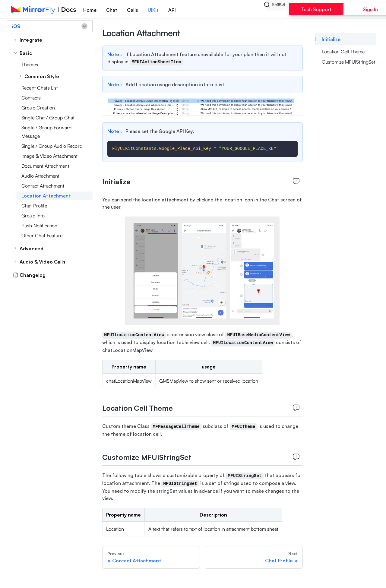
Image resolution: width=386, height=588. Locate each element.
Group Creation (38, 108)
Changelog (29, 275)
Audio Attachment (40, 176)
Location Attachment (46, 196)
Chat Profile (34, 206)
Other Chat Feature (42, 236)
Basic (26, 53)
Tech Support (316, 9)
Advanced (32, 248)
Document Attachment (45, 166)
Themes (30, 65)
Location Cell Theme (343, 52)
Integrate (31, 40)
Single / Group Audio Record (52, 146)
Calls (133, 10)
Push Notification (39, 226)
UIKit (153, 10)
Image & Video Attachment (49, 156)
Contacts (31, 98)
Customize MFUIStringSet (348, 62)
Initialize (331, 39)
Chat (112, 10)
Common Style (42, 76)
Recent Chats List (40, 88)
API (172, 10)
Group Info (33, 216)
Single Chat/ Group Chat (48, 118)
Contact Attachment (43, 186)
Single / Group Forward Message (46, 132)
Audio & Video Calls (43, 262)
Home (90, 10)
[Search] (276, 9)
